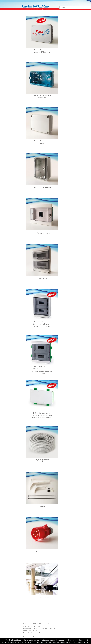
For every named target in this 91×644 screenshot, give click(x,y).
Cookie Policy (41, 633)
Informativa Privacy (29, 633)
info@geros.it (38, 626)
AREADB (34, 637)
